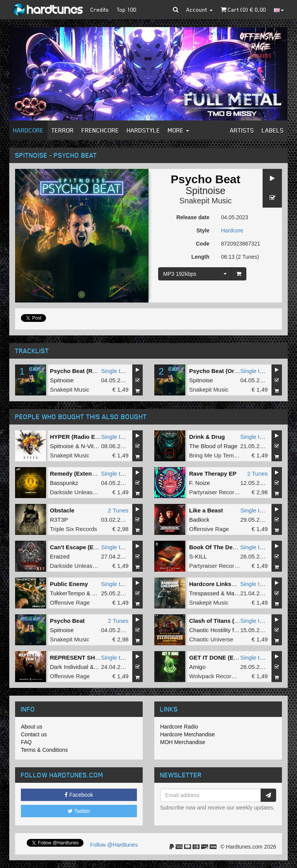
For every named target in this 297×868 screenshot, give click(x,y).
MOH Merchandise (183, 742)
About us (32, 727)
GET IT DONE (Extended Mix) (229, 657)
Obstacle (62, 510)
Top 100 (127, 9)
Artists (242, 130)
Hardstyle (143, 130)
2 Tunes (257, 474)
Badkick (199, 520)
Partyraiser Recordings (219, 492)
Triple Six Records (73, 529)
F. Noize (200, 483)
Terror (63, 130)
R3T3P (59, 520)
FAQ (26, 742)
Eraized (60, 556)
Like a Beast (206, 510)
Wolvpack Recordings (217, 676)
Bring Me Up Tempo (215, 455)
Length (201, 257)
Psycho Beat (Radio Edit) (84, 371)
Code (203, 244)
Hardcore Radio (179, 727)
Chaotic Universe (211, 639)
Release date (193, 217)
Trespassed (204, 593)
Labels (273, 130)
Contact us (34, 734)
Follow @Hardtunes (114, 845)
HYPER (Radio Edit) (77, 437)
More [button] (178, 130)
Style (203, 230)
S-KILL (198, 556)
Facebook (79, 795)
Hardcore (28, 130)
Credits (100, 9)
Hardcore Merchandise (188, 734)
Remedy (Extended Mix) (83, 474)
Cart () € (243, 9)
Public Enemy (69, 584)
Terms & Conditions (44, 750)
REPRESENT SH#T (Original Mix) (95, 657)
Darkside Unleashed (76, 492)
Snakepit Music (206, 201)
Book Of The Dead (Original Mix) (234, 547)
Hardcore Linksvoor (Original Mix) (236, 584)
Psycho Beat (67, 621)
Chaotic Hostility (210, 630)
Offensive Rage (209, 529)
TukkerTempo (67, 593)
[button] (176, 10)
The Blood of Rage (213, 446)
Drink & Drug (207, 437)
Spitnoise (206, 191)
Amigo (197, 667)
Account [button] (200, 9)
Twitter (79, 811)
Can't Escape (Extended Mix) (89, 547)
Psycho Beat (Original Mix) (226, 371)
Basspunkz (64, 483)
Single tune (115, 371)
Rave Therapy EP (213, 474)
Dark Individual (69, 667)
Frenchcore (100, 130)
